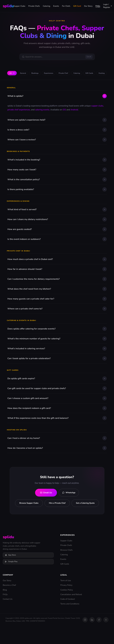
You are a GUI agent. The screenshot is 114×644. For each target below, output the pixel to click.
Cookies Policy (67, 608)
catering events (42, 117)
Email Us (44, 501)
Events (56, 6)
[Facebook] (99, 638)
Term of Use (66, 598)
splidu (8, 6)
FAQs (98, 6)
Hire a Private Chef (72, 511)
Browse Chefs (67, 568)
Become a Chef (9, 603)
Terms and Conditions (70, 622)
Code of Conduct (68, 617)
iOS (64, 117)
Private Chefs (34, 6)
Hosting (57, 81)
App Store (10, 573)
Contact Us (8, 617)
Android (74, 117)
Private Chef (71, 75)
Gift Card (77, 6)
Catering (47, 6)
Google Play (11, 580)
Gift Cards (99, 75)
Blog (5, 608)
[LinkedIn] (92, 638)
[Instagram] (85, 638)
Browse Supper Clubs (43, 511)
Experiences (54, 75)
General (25, 75)
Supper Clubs (19, 6)
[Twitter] (106, 638)
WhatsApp (69, 501)
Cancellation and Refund (71, 613)
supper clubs (97, 114)
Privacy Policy (66, 603)
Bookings (39, 75)
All (13, 75)
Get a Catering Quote (57, 521)
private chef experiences (19, 117)
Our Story (88, 6)
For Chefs (66, 6)
